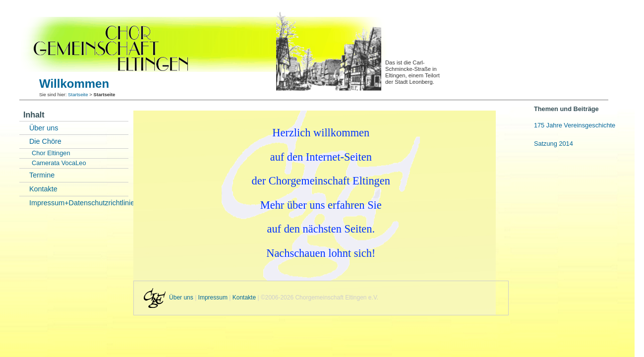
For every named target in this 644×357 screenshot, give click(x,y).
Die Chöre (45, 141)
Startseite (78, 94)
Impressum (213, 298)
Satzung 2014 (554, 144)
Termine (42, 175)
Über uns (44, 128)
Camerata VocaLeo (59, 163)
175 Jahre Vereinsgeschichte (575, 125)
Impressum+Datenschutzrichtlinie (79, 203)
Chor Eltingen (51, 153)
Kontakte (43, 189)
